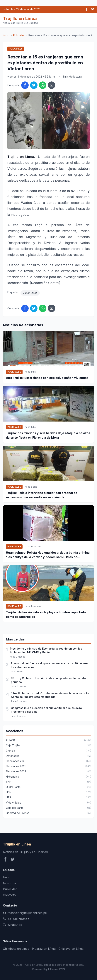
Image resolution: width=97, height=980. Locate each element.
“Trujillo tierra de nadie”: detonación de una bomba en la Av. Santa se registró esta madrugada (50, 695)
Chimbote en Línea (16, 949)
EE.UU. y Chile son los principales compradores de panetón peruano (49, 680)
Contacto (9, 895)
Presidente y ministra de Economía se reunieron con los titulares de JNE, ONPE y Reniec (46, 650)
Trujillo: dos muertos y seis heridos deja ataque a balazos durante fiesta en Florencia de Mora (48, 435)
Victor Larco (30, 293)
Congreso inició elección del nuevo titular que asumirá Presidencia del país (46, 710)
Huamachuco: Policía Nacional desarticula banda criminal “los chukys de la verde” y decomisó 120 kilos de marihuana (48, 555)
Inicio (6, 35)
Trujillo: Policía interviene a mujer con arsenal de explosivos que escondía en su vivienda (42, 495)
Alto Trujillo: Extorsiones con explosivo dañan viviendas (47, 378)
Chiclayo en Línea (71, 949)
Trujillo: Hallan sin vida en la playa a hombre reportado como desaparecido (46, 614)
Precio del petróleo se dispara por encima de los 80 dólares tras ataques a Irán (50, 665)
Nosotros (10, 883)
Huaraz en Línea (44, 949)
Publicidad (10, 889)
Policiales (19, 35)
